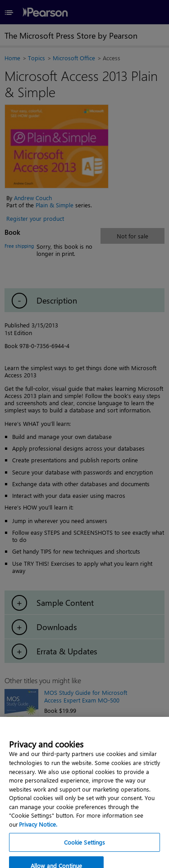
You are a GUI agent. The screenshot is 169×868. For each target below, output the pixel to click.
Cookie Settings (85, 847)
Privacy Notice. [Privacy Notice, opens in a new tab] (38, 829)
